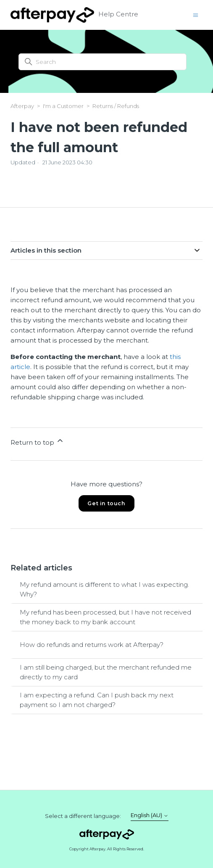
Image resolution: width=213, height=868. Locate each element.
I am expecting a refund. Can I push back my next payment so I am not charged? (97, 700)
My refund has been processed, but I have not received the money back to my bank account (105, 617)
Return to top (37, 441)
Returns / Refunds (116, 106)
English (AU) (150, 815)
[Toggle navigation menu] (196, 15)
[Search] (103, 62)
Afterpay (22, 106)
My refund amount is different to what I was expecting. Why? (104, 589)
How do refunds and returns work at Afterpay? (92, 645)
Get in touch (106, 503)
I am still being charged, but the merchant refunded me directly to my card (106, 672)
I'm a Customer (63, 106)
